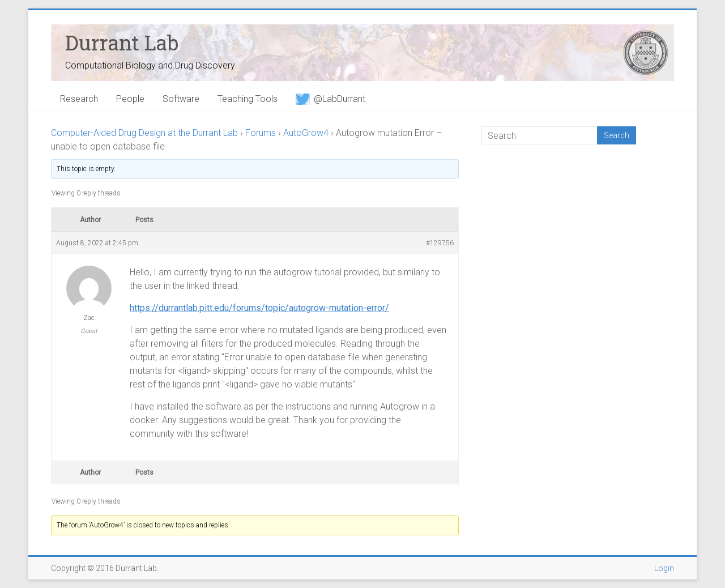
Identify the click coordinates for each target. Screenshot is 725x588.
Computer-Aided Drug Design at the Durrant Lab (144, 133)
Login (664, 568)
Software (181, 99)
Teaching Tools (248, 99)
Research (79, 99)
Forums (261, 133)
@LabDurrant (330, 99)
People (130, 99)
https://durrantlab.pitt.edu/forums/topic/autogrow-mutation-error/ (259, 308)
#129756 (440, 243)
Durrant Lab (122, 42)
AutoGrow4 (306, 133)
